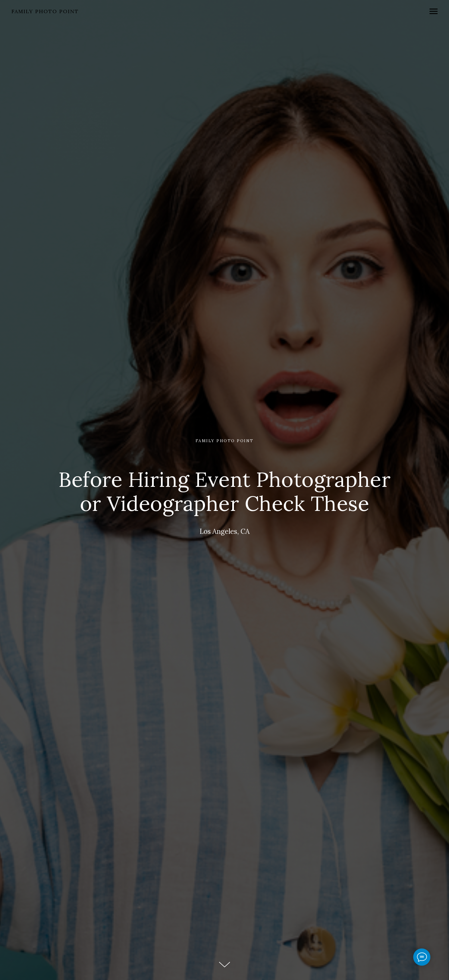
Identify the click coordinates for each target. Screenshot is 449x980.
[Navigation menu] (434, 11)
